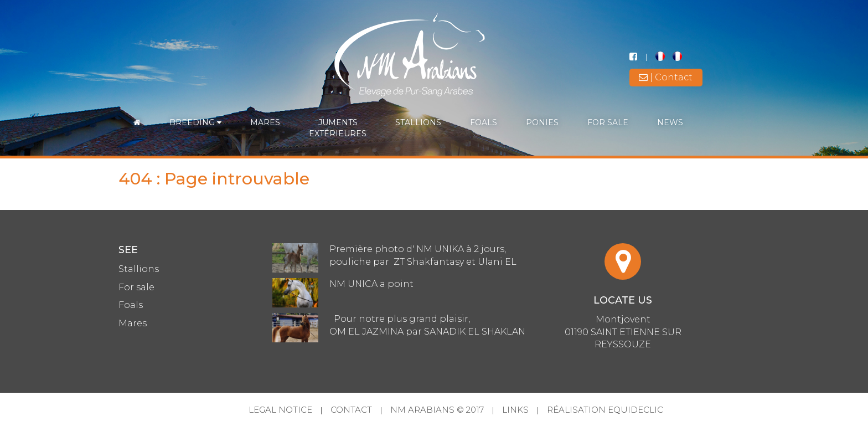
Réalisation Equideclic (605, 410)
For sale (608, 122)
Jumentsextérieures (338, 128)
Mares (265, 122)
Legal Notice (280, 410)
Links (515, 410)
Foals (484, 122)
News (670, 122)
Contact (351, 410)
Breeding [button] (195, 122)
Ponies (542, 122)
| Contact (666, 77)
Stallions (418, 122)
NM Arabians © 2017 (437, 410)
